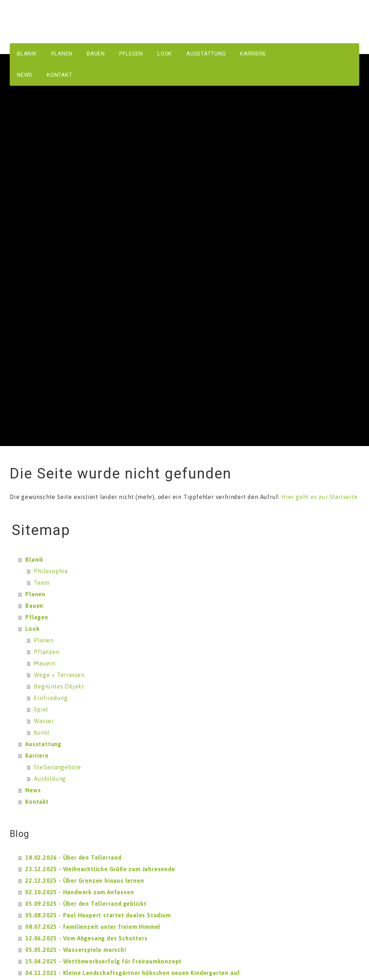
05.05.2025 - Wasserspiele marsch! (76, 950)
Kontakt (59, 75)
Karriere (253, 54)
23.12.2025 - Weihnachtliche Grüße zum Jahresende (100, 869)
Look (165, 54)
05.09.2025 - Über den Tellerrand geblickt (86, 904)
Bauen (96, 54)
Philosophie (51, 571)
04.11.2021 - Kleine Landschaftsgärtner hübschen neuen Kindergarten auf (133, 973)
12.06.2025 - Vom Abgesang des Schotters (86, 938)
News (25, 75)
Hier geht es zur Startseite (320, 497)
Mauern (45, 663)
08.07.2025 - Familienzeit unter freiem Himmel (93, 927)
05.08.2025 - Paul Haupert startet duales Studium (98, 915)
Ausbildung (50, 779)
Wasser (44, 721)
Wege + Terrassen (59, 675)
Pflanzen (46, 652)
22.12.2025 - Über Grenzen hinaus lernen (85, 881)
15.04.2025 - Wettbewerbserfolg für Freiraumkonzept (103, 961)
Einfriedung (51, 698)
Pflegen (131, 54)
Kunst (42, 732)
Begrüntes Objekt (59, 686)
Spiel (41, 709)
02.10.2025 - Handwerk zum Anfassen (79, 892)
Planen (62, 54)
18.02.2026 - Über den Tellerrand (73, 857)
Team (42, 583)
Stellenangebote (57, 767)
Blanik (27, 54)
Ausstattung (206, 54)
